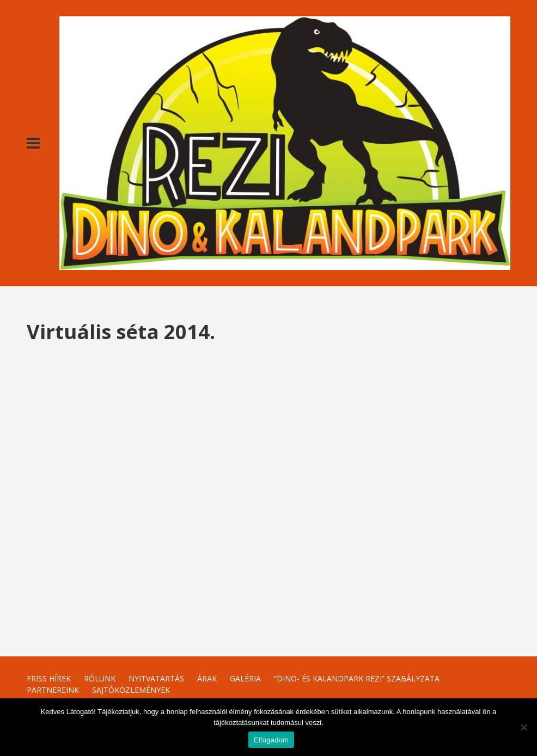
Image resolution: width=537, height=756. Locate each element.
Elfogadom (271, 740)
